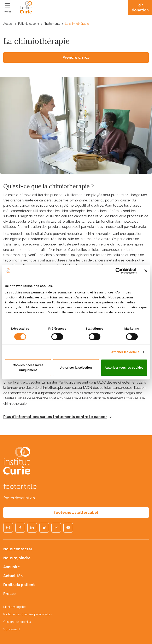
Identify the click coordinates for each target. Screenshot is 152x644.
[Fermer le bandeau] (146, 271)
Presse (10, 594)
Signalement (12, 629)
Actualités (13, 576)
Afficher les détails (125, 352)
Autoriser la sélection (76, 367)
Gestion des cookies (17, 622)
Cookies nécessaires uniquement (28, 367)
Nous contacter (18, 549)
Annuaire (12, 567)
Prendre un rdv (76, 57)
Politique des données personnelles (28, 614)
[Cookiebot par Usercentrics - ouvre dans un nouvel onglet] (119, 271)
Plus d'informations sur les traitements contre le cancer (55, 417)
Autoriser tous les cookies (124, 367)
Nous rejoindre (17, 558)
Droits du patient (19, 585)
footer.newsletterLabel (76, 512)
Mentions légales (15, 607)
